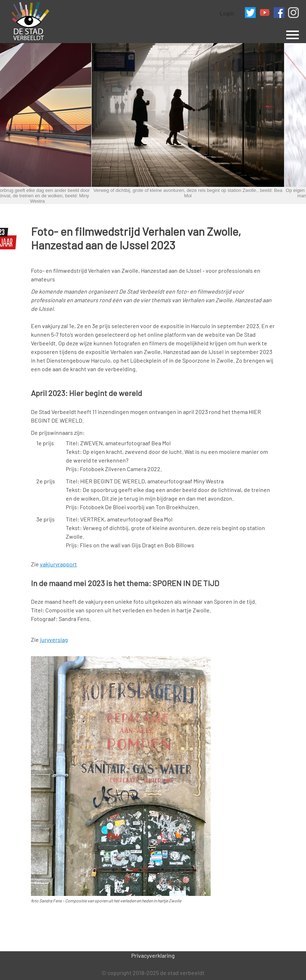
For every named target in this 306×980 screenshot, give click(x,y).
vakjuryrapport (58, 564)
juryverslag (54, 639)
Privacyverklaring (153, 955)
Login (227, 13)
